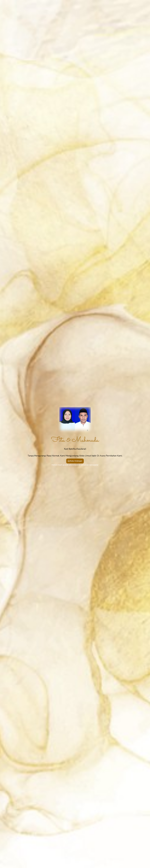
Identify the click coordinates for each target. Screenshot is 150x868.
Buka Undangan (75, 461)
